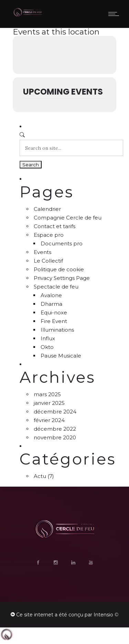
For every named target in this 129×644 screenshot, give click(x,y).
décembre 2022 (55, 429)
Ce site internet (35, 615)
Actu (40, 476)
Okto (47, 347)
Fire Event (54, 321)
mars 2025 (47, 394)
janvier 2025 (49, 403)
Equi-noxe (54, 313)
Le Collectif (48, 261)
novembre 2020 (55, 437)
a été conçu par (73, 615)
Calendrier (47, 209)
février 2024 (49, 420)
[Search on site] (71, 148)
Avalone (51, 295)
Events (42, 252)
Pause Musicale (61, 356)
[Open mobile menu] (115, 14)
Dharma (51, 304)
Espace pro (49, 235)
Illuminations (57, 330)
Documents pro (62, 243)
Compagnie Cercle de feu (68, 218)
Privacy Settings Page (62, 278)
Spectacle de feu (56, 287)
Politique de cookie (59, 269)
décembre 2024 (55, 412)
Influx (48, 338)
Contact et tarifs (55, 226)
